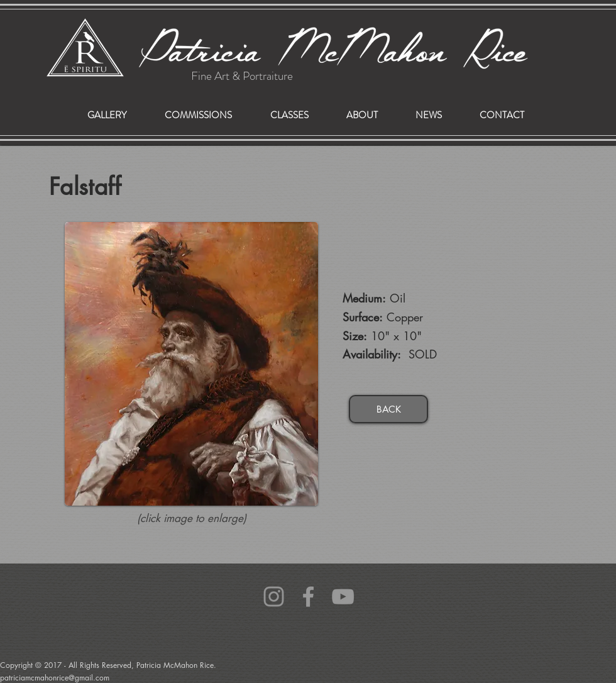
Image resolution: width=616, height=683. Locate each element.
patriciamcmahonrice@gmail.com (27, 600)
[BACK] (388, 409)
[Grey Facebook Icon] (308, 597)
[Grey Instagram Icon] (274, 597)
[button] (198, 115)
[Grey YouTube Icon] (343, 597)
